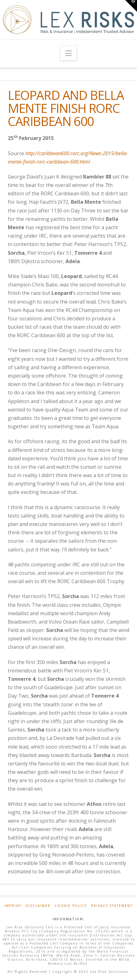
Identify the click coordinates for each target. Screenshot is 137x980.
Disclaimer (38, 906)
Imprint (13, 906)
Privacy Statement (112, 906)
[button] (68, 53)
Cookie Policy (71, 906)
